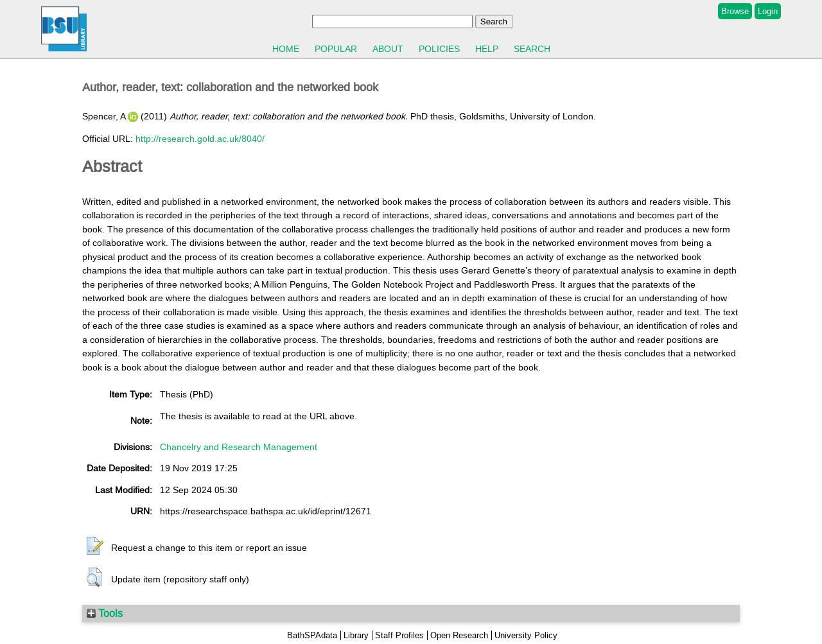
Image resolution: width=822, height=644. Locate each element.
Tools (105, 613)
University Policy (526, 635)
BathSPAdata (312, 635)
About (388, 49)
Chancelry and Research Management (239, 447)
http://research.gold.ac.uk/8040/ (200, 139)
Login (768, 11)
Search (532, 49)
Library (356, 635)
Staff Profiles (399, 635)
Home (286, 49)
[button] (95, 546)
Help (487, 49)
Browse (735, 11)
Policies (439, 49)
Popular (336, 49)
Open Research (459, 635)
